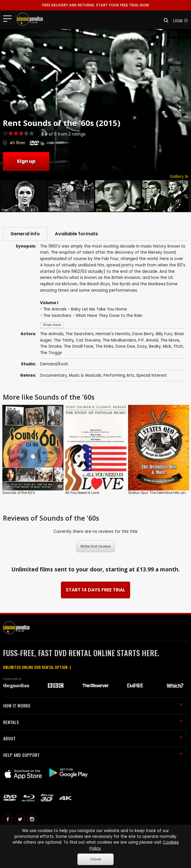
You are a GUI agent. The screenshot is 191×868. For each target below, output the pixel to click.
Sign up (26, 161)
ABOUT (93, 738)
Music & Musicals (85, 375)
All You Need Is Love (82, 493)
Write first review (96, 546)
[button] (164, 20)
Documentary (53, 375)
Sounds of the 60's (19, 493)
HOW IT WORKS (93, 705)
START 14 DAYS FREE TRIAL (95, 590)
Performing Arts (119, 375)
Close (96, 859)
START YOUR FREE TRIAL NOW (95, 5)
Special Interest (152, 375)
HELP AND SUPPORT (93, 755)
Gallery (179, 177)
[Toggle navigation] (9, 18)
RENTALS (93, 722)
